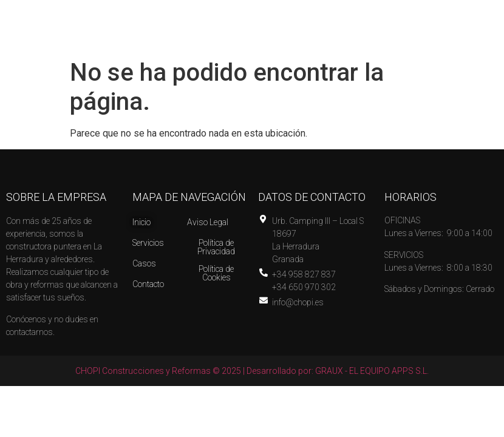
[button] (379, 32)
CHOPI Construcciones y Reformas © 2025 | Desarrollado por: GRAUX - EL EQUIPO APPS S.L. (252, 371)
